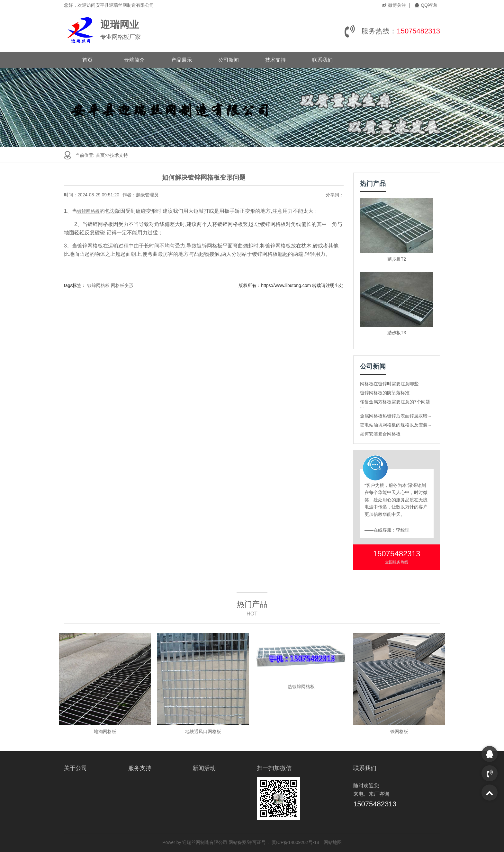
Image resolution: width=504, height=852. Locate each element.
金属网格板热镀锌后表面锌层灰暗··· (396, 416)
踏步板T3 (397, 333)
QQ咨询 (426, 5)
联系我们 (322, 60)
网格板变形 (122, 285)
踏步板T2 (397, 259)
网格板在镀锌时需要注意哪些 (389, 384)
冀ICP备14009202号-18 (295, 842)
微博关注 (394, 5)
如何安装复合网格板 (380, 434)
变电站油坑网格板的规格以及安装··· (396, 425)
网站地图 (333, 842)
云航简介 (134, 60)
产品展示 (182, 60)
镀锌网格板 (88, 211)
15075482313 (418, 31)
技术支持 (275, 60)
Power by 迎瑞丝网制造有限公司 (195, 842)
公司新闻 (229, 60)
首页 (87, 60)
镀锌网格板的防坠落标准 (385, 393)
